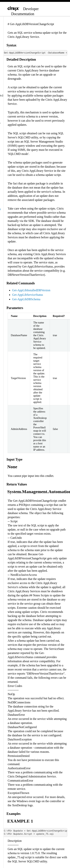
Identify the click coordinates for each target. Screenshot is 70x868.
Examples (14, 814)
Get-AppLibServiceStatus (28, 295)
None (12, 467)
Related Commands (21, 283)
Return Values (17, 484)
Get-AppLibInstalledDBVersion (31, 290)
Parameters (15, 308)
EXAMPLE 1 (20, 821)
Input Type (14, 459)
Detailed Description (21, 59)
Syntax (11, 45)
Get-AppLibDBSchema (26, 299)
